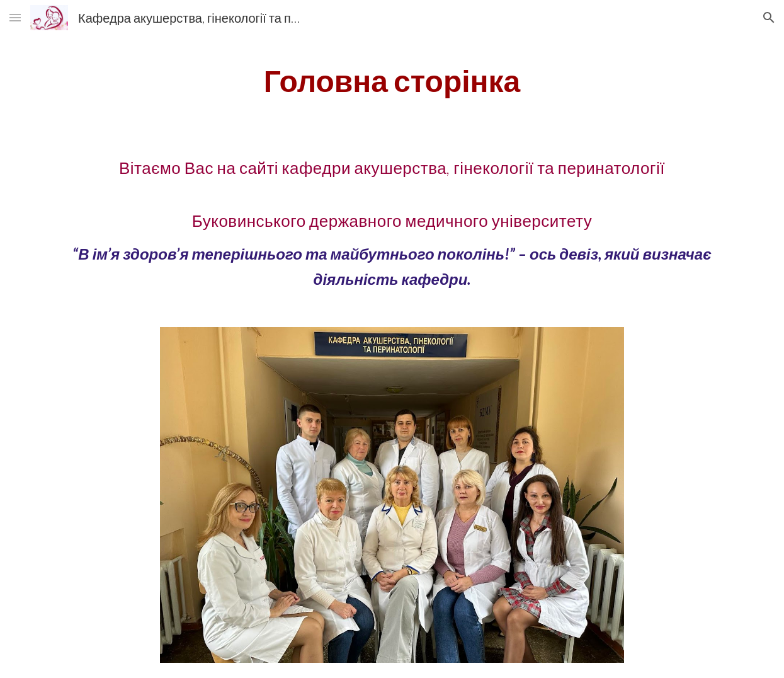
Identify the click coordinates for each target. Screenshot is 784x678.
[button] (15, 17)
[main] (392, 81)
